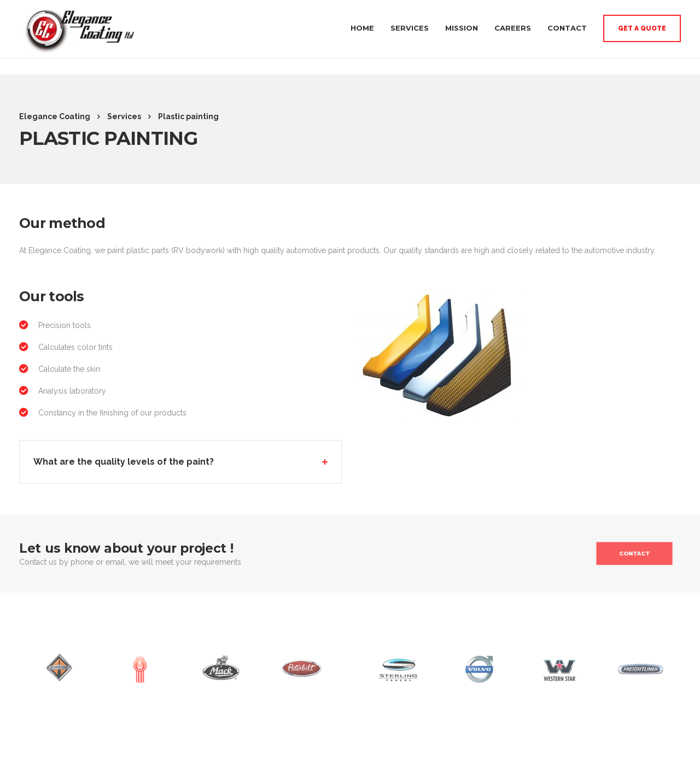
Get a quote (642, 25)
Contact (567, 24)
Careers (513, 24)
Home (362, 24)
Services (410, 24)
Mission (462, 24)
